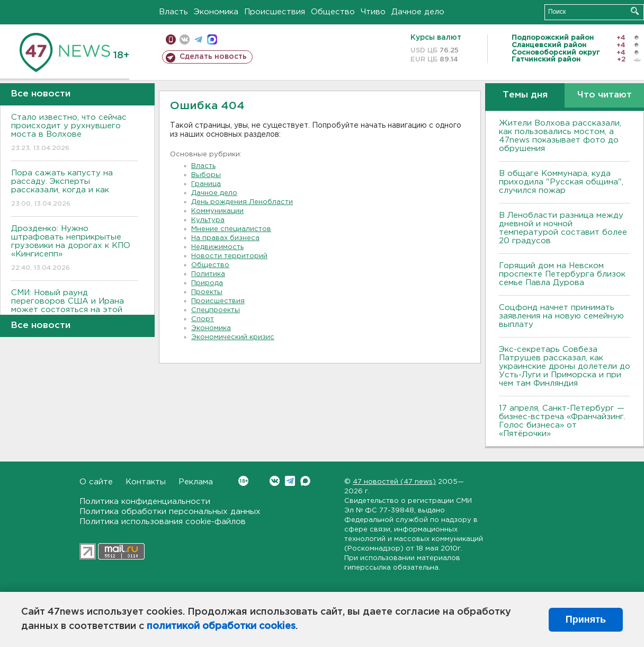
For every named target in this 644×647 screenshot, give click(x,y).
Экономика (216, 12)
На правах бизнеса (225, 238)
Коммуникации (217, 211)
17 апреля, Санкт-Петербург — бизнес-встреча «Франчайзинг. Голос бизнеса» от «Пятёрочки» (562, 421)
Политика (208, 274)
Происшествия (275, 12)
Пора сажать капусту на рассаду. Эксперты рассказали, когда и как (74, 189)
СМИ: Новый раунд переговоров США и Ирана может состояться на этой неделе (74, 313)
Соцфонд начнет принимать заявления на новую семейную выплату (561, 316)
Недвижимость (217, 247)
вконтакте (185, 39)
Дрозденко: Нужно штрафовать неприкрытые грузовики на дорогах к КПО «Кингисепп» (74, 249)
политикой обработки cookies (221, 626)
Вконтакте (243, 481)
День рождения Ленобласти (242, 202)
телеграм (198, 39)
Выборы (206, 175)
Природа (207, 283)
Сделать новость (213, 57)
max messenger (212, 39)
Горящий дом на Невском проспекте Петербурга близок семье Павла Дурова (562, 274)
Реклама (196, 482)
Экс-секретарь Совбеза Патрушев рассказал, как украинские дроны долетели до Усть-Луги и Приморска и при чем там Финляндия (565, 366)
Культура (208, 220)
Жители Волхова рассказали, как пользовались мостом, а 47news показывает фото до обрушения (560, 136)
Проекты (207, 292)
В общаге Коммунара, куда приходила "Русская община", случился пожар (561, 182)
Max (305, 481)
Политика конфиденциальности (145, 502)
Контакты (146, 482)
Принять (586, 619)
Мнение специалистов (231, 229)
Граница (206, 184)
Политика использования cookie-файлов (163, 522)
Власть (173, 12)
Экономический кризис (233, 337)
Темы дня (525, 95)
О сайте (96, 482)
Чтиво (373, 12)
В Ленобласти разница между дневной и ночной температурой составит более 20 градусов (563, 228)
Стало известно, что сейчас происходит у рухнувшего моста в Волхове (74, 133)
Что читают (605, 95)
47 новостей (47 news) (394, 482)
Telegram (290, 481)
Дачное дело (418, 12)
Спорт (203, 319)
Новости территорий (229, 256)
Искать (635, 11)
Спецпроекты (216, 310)
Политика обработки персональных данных (170, 512)
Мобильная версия (171, 39)
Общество (333, 12)
